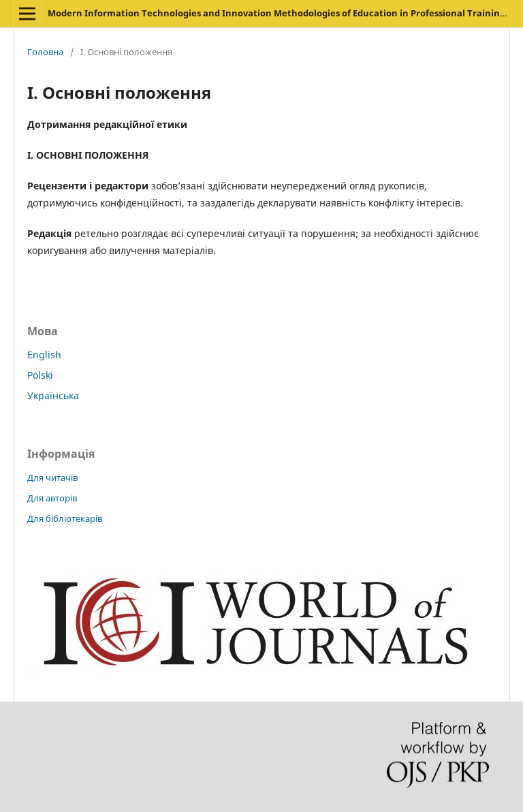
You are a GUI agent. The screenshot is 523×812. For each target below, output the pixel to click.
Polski (40, 375)
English (44, 355)
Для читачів (52, 478)
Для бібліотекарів (65, 518)
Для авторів (52, 498)
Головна (45, 52)
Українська (53, 395)
